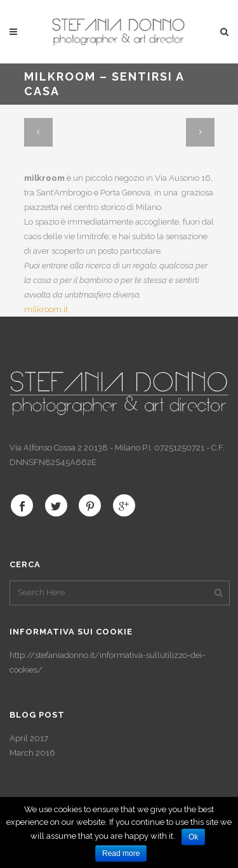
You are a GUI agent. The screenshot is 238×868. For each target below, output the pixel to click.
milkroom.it (46, 309)
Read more (121, 853)
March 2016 (32, 753)
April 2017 (29, 738)
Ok (193, 837)
